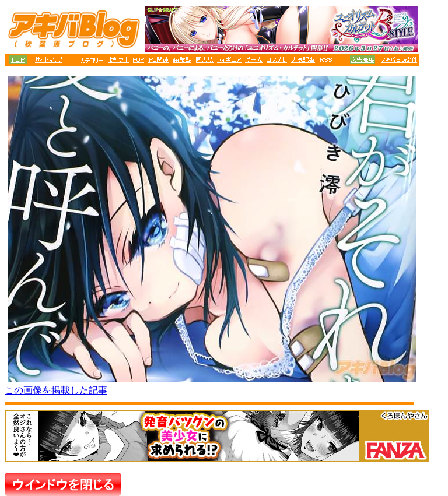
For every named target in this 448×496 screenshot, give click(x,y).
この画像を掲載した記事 (56, 390)
